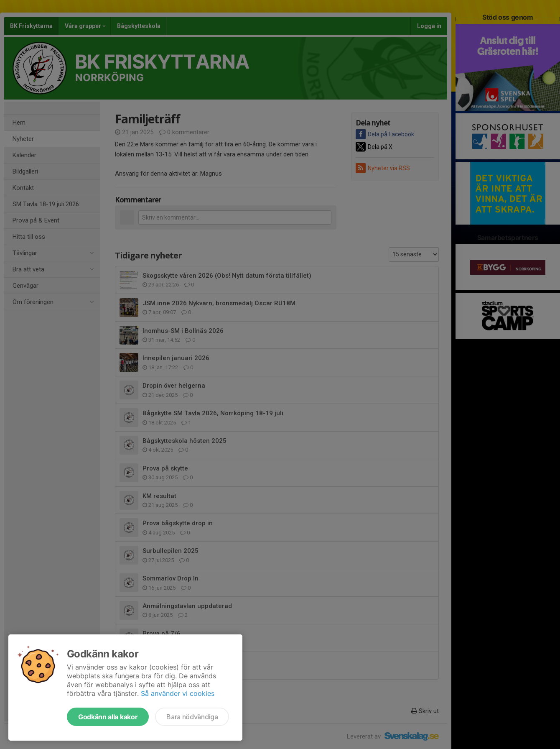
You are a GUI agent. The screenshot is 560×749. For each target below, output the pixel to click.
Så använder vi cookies (178, 693)
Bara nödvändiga (192, 717)
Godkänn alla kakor (108, 717)
